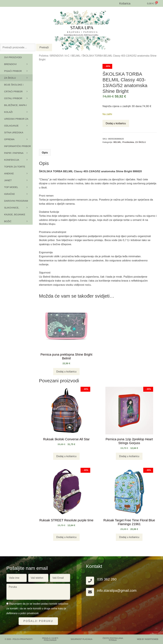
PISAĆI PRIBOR (18, 71)
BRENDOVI (57, 56)
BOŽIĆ (8, 221)
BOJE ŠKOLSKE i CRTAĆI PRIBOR (18, 89)
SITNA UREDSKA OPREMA (18, 137)
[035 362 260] (90, 581)
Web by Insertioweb (148, 639)
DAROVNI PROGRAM (18, 202)
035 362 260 (107, 579)
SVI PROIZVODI (13, 57)
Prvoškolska (128, 142)
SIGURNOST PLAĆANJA (81, 639)
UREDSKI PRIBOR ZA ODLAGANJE (18, 123)
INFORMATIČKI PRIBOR (18, 147)
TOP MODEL (18, 187)
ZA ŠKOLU (140, 142)
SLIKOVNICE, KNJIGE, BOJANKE (18, 212)
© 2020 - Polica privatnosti (19, 639)
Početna (44, 56)
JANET (8, 180)
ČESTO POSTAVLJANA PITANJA (113, 639)
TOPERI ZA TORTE (18, 168)
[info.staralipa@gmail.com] (90, 592)
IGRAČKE (18, 194)
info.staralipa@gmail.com (117, 591)
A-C (67, 56)
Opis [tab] (45, 153)
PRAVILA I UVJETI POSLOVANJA (50, 639)
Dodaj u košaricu (116, 123)
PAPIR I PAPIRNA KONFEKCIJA (18, 157)
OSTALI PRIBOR (18, 98)
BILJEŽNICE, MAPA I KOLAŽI (18, 110)
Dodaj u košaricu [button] (66, 372)
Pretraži (44, 47)
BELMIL (76, 56)
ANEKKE (18, 174)
